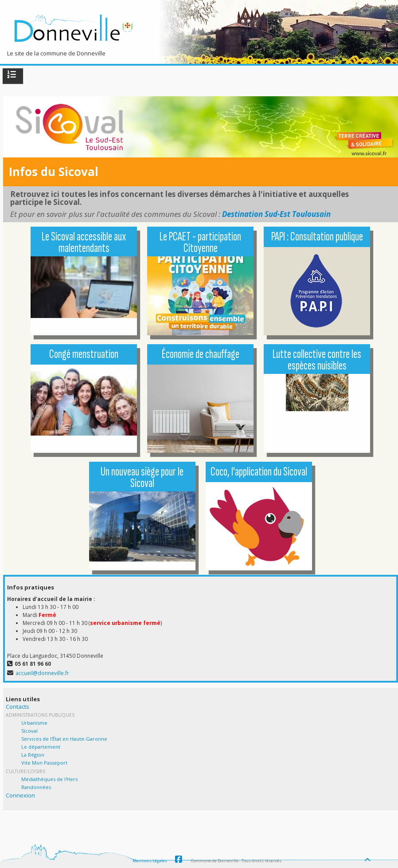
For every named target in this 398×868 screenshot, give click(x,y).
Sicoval (29, 731)
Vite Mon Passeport (44, 763)
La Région (33, 755)
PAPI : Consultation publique (317, 237)
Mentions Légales (150, 861)
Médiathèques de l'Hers (49, 779)
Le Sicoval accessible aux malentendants (84, 242)
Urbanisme (34, 723)
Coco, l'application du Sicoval (259, 472)
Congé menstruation (84, 354)
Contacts (18, 707)
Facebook (179, 860)
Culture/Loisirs (25, 771)
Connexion (20, 795)
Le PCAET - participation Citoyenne (200, 242)
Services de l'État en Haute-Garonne (64, 739)
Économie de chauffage (201, 354)
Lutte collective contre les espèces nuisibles (317, 360)
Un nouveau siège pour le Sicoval (142, 477)
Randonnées (36, 787)
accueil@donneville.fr (42, 673)
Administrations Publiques (40, 715)
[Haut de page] (368, 857)
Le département (41, 747)
